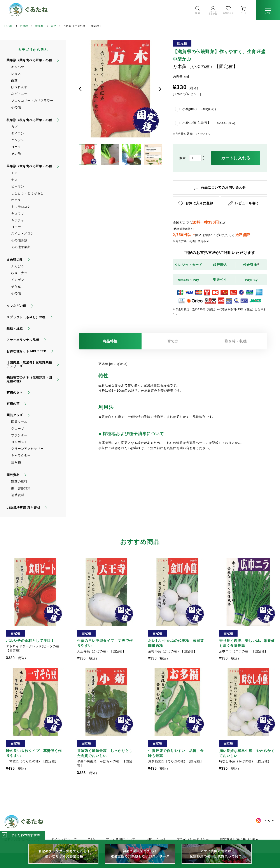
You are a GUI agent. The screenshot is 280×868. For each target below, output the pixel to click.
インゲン (18, 280)
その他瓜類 (19, 240)
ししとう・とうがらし (27, 193)
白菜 (14, 80)
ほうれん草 (19, 87)
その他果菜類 (21, 247)
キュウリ (18, 213)
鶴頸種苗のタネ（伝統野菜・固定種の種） (29, 379)
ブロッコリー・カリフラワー (32, 101)
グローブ (18, 429)
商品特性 (110, 341)
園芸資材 (13, 475)
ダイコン (18, 133)
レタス (16, 74)
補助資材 (18, 495)
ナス (14, 180)
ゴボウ (16, 147)
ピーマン (18, 186)
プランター (19, 435)
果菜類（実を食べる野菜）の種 (29, 166)
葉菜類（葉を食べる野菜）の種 (29, 60)
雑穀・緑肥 (15, 328)
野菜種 (24, 26)
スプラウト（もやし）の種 (26, 317)
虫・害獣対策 (21, 488)
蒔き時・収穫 (236, 341)
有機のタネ (15, 392)
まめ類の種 (15, 260)
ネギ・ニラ (19, 94)
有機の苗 (13, 404)
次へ (160, 89)
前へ (80, 89)
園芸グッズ (15, 415)
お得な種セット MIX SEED (26, 351)
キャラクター (21, 455)
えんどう (18, 266)
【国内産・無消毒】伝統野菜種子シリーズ (29, 364)
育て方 (173, 341)
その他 (16, 107)
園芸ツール (19, 422)
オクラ (16, 200)
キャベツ (18, 67)
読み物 (16, 462)
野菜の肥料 (19, 481)
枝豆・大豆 (19, 273)
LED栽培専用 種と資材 (23, 508)
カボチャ (18, 220)
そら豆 (16, 286)
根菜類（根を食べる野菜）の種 (29, 120)
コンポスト (19, 442)
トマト (16, 173)
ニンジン (18, 140)
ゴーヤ (16, 227)
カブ (53, 26)
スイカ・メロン (23, 233)
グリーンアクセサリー (27, 449)
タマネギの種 (16, 306)
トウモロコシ (21, 207)
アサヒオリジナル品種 (23, 340)
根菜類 (39, 26)
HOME (9, 26)
